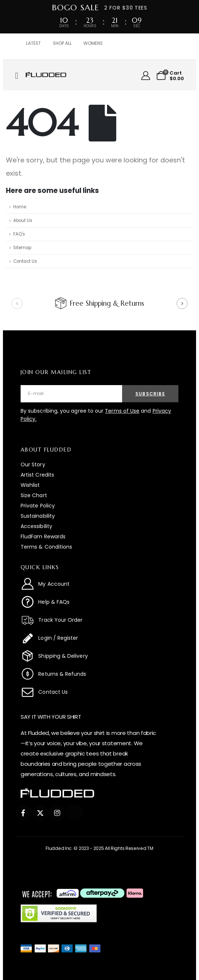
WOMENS (93, 43)
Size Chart (34, 495)
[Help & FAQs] (99, 602)
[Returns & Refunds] (99, 674)
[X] (40, 813)
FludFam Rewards (43, 536)
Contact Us (25, 261)
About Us (23, 220)
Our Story (33, 464)
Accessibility (36, 526)
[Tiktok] (74, 813)
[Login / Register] (99, 638)
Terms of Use (122, 411)
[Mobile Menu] (19, 76)
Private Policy (38, 506)
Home (20, 207)
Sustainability (38, 516)
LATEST (33, 43)
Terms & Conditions (46, 547)
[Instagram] (57, 813)
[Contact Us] (99, 692)
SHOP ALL (62, 43)
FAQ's (19, 234)
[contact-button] (150, 394)
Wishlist (30, 485)
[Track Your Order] (99, 620)
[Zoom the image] (46, 76)
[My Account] (146, 76)
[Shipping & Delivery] (99, 656)
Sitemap (22, 248)
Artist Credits (37, 475)
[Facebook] (23, 813)
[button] (17, 304)
